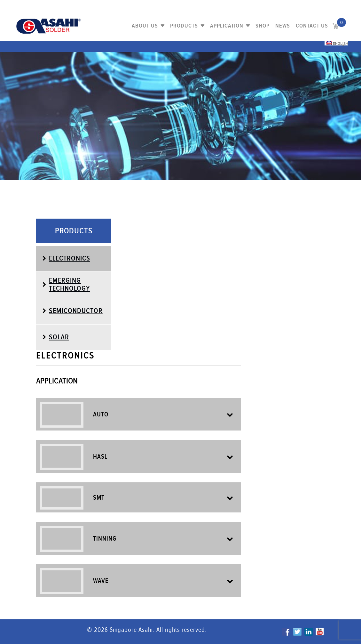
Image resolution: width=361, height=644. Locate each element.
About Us (145, 26)
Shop (263, 26)
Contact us (312, 26)
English (337, 43)
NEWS (283, 26)
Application (227, 26)
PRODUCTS (184, 26)
